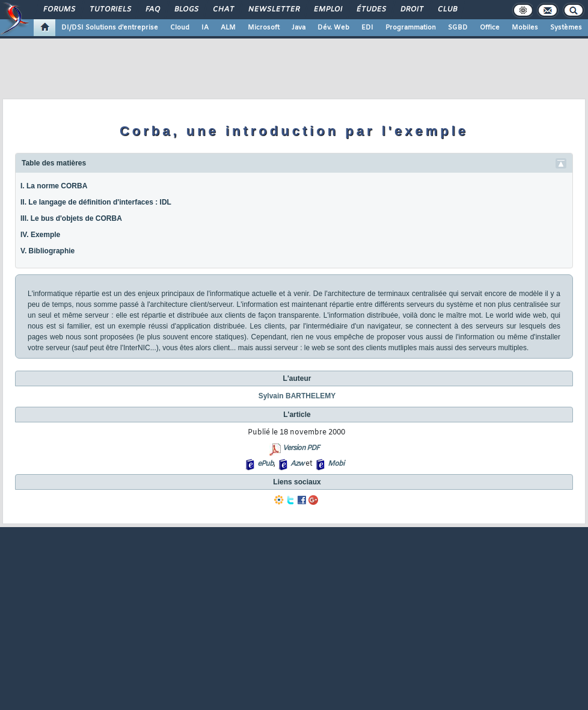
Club (447, 10)
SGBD (458, 28)
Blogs (186, 10)
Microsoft (264, 28)
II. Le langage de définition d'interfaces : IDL (96, 202)
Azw (297, 464)
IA (205, 28)
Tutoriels (110, 10)
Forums (59, 10)
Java (299, 28)
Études (371, 10)
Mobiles (525, 28)
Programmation (411, 28)
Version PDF (301, 448)
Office (490, 28)
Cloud (180, 28)
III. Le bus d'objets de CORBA (71, 218)
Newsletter (273, 10)
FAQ (152, 10)
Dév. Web (333, 28)
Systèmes (566, 28)
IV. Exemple (40, 235)
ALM (228, 28)
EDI (367, 28)
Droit (411, 10)
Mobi (336, 464)
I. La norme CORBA (54, 186)
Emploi (327, 10)
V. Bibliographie (47, 251)
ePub (265, 464)
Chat (223, 10)
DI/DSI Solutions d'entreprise (110, 28)
